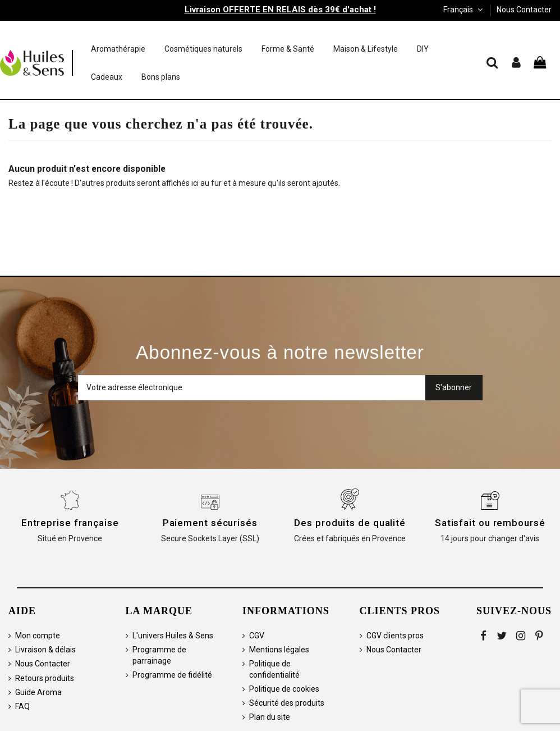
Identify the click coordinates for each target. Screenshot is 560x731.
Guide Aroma (38, 692)
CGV (257, 636)
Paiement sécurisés (210, 523)
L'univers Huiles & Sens (173, 636)
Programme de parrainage (159, 655)
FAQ (22, 706)
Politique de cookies (284, 689)
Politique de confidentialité (274, 669)
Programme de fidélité (172, 675)
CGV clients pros (395, 636)
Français (464, 10)
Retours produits (45, 678)
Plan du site (270, 717)
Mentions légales (279, 650)
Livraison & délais (45, 650)
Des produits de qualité (350, 523)
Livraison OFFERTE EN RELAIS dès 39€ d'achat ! (280, 10)
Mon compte (38, 636)
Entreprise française (70, 523)
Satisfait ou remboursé (490, 523)
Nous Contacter (524, 10)
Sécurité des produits (287, 703)
